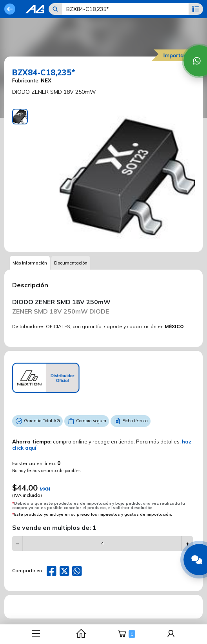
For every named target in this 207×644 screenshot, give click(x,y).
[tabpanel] (127, 176)
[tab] (20, 117)
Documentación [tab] (71, 263)
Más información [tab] (30, 263)
